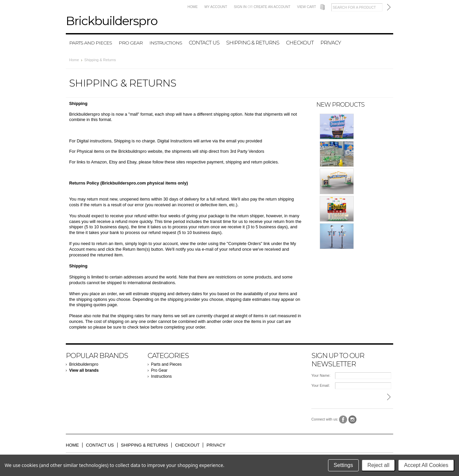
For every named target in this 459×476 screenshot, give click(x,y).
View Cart (307, 7)
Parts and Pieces (91, 43)
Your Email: (321, 385)
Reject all (378, 465)
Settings (343, 465)
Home (193, 7)
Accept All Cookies (426, 465)
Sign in (240, 7)
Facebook (343, 420)
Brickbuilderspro (84, 364)
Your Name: (321, 375)
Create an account (272, 7)
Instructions (166, 43)
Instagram (353, 420)
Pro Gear (131, 43)
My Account (216, 7)
